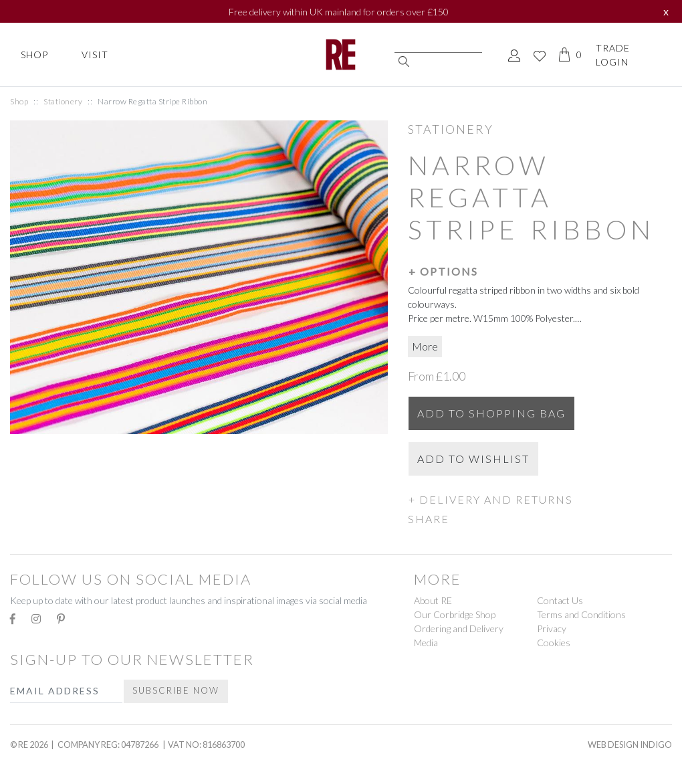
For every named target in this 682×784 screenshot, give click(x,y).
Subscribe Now (176, 690)
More (425, 346)
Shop (34, 55)
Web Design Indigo (630, 745)
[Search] (438, 47)
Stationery (63, 101)
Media (426, 643)
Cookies (554, 643)
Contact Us (560, 600)
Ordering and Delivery (459, 628)
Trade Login (613, 55)
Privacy (552, 628)
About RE (433, 600)
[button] (540, 271)
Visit (95, 55)
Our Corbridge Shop (455, 614)
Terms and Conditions (581, 614)
